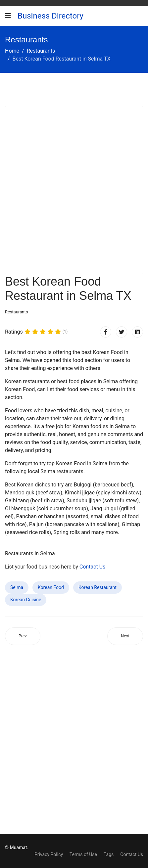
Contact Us (93, 567)
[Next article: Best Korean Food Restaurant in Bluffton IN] (125, 636)
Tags (109, 854)
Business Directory (50, 16)
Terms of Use (83, 854)
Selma (17, 587)
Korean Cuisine (26, 600)
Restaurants (16, 312)
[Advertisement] (74, 190)
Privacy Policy (49, 854)
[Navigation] (8, 16)
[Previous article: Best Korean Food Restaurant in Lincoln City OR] (23, 636)
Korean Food (51, 587)
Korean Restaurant (98, 587)
